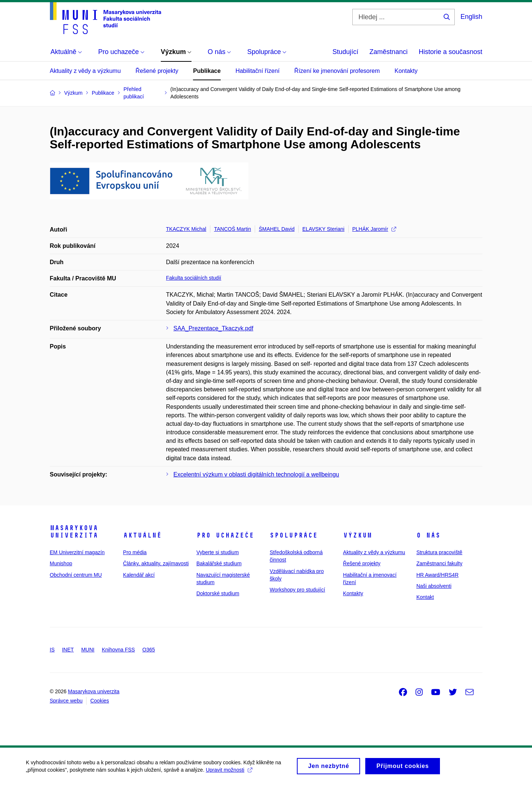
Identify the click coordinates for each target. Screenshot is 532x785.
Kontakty (406, 71)
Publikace (207, 71)
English (471, 17)
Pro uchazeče (225, 535)
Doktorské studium (218, 593)
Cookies (100, 701)
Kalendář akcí (139, 575)
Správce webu (66, 701)
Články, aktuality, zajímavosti (156, 563)
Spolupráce (294, 535)
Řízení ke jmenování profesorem (337, 71)
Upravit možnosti (229, 772)
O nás (428, 535)
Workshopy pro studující (297, 590)
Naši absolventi (434, 586)
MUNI (88, 650)
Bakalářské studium (219, 563)
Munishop (61, 563)
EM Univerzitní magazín (77, 552)
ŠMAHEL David (277, 229)
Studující (345, 52)
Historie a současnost (450, 52)
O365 (149, 650)
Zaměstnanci (388, 52)
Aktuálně (142, 535)
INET (68, 650)
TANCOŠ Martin (233, 229)
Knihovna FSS (118, 650)
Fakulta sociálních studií (194, 278)
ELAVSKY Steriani (323, 229)
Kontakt (425, 597)
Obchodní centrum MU (76, 575)
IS (52, 650)
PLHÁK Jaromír (374, 229)
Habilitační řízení (257, 71)
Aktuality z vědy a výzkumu (85, 71)
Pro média (135, 552)
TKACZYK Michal (186, 229)
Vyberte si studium (218, 552)
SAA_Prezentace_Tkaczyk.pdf (213, 328)
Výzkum (358, 535)
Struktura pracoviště (439, 552)
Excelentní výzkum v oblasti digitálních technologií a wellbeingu (256, 474)
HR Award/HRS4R (437, 575)
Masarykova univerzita (74, 532)
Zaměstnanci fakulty (439, 563)
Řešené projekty (157, 71)
